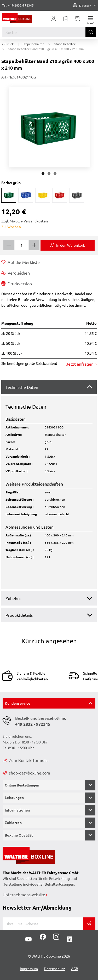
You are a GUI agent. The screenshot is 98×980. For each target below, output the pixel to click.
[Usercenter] (54, 19)
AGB (75, 969)
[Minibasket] (78, 19)
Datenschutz (54, 969)
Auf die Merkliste (21, 262)
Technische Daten (22, 387)
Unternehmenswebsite (24, 894)
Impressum (29, 969)
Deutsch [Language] (84, 5)
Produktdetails (19, 615)
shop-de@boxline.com (26, 773)
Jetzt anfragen (80, 364)
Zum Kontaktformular (26, 760)
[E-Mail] (43, 924)
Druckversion (17, 283)
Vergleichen (16, 273)
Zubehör (13, 598)
